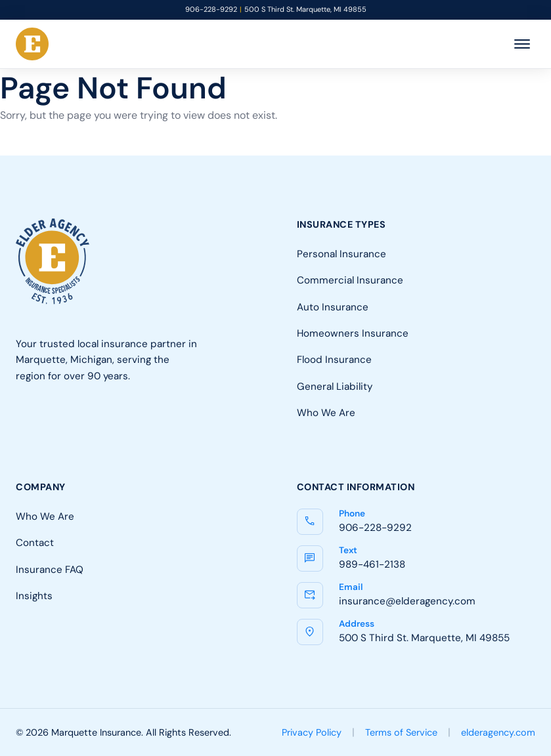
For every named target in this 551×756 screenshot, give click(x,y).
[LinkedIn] (67, 427)
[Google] (106, 427)
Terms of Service (401, 733)
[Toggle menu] (522, 44)
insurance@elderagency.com (407, 601)
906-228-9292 (211, 10)
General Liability (335, 386)
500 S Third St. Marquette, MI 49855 (305, 10)
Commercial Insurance (350, 280)
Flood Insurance (334, 359)
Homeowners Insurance (353, 333)
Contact (35, 542)
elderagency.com (498, 733)
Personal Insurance (342, 254)
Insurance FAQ (50, 569)
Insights (34, 596)
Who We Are (326, 412)
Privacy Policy (312, 733)
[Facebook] (28, 427)
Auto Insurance (333, 307)
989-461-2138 (372, 564)
